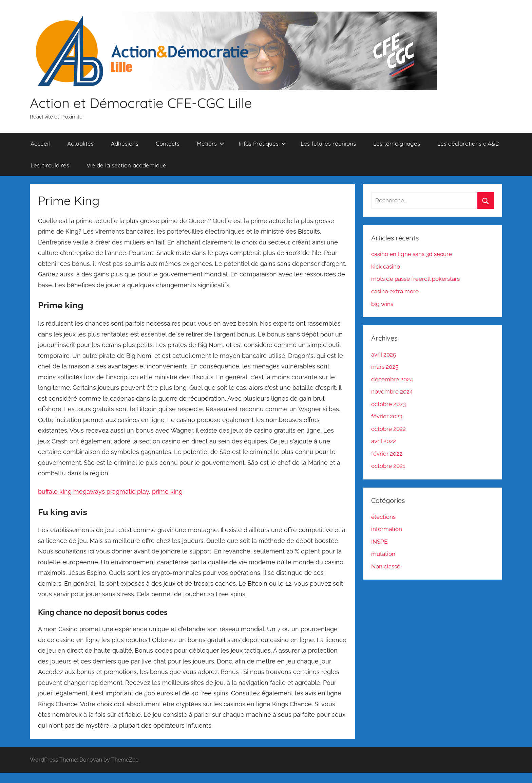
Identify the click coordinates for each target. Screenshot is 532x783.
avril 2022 (384, 441)
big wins (382, 304)
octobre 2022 (388, 429)
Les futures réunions (328, 143)
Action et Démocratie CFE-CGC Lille (141, 103)
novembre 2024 (392, 391)
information (387, 529)
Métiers (211, 143)
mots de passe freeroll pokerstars (415, 279)
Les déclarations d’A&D (468, 143)
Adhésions (125, 143)
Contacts (168, 143)
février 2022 (387, 454)
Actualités (80, 143)
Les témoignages (397, 143)
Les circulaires (50, 165)
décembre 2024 (392, 379)
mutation (383, 554)
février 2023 (387, 416)
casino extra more (395, 291)
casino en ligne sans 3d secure (412, 254)
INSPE (379, 542)
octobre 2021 (388, 466)
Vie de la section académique (126, 165)
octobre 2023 (388, 404)
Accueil (40, 143)
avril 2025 (384, 354)
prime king (167, 491)
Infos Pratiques (262, 143)
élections (383, 517)
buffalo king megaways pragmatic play (93, 491)
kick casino (386, 267)
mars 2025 (385, 367)
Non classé (386, 566)
